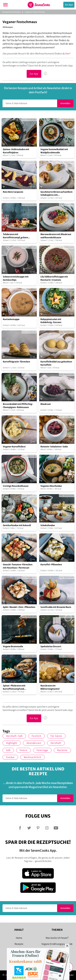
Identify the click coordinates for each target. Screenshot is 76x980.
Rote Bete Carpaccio (13, 192)
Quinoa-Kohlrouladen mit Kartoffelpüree (16, 151)
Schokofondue (48, 525)
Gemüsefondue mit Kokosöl (17, 525)
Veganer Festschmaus (35, 12)
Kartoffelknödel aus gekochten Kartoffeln (56, 363)
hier (67, 54)
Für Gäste (56, 736)
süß (8, 750)
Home (19, 938)
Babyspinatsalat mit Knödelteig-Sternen (51, 321)
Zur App (69, 5)
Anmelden (65, 103)
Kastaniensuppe (11, 319)
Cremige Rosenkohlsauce (16, 486)
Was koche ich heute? (57, 938)
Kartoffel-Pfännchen (51, 565)
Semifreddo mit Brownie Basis (56, 607)
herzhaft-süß (14, 736)
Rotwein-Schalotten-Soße (54, 447)
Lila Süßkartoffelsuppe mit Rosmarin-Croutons (54, 278)
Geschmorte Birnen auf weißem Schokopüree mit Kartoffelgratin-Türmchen (56, 194)
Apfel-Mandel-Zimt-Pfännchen (19, 607)
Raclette (62, 750)
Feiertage (42, 750)
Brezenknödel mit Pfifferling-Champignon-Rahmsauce (18, 406)
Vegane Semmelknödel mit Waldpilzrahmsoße (54, 151)
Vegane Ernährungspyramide (57, 944)
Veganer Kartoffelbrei (14, 447)
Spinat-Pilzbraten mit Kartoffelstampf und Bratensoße (14, 687)
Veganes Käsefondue (51, 486)
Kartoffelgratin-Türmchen (16, 362)
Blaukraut (46, 404)
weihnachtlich (33, 757)
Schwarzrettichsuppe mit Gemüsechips (16, 278)
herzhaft (56, 743)
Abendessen (34, 743)
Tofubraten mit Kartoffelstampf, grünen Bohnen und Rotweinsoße (16, 236)
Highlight (12, 743)
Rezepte (19, 944)
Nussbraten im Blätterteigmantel (50, 687)
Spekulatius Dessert (51, 646)
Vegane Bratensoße (13, 646)
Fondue (10, 757)
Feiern (23, 750)
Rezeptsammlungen (12, 12)
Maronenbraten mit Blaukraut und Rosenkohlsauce (56, 236)
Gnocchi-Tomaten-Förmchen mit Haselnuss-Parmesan (18, 566)
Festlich (36, 736)
